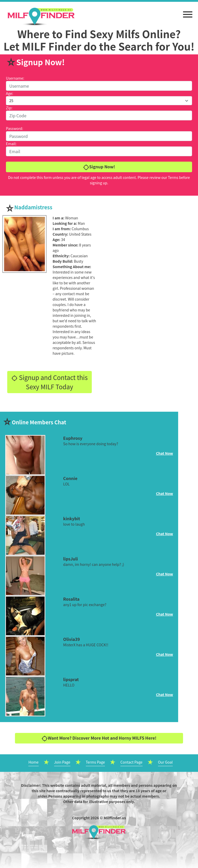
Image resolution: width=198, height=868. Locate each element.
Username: (15, 78)
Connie (70, 478)
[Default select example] (99, 101)
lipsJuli (71, 559)
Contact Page (131, 762)
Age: (10, 93)
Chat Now (164, 453)
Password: (15, 128)
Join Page (62, 762)
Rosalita (71, 599)
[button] (188, 12)
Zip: (9, 108)
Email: (11, 144)
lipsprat (71, 679)
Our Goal (165, 762)
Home (33, 762)
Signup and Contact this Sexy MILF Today (49, 382)
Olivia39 (72, 639)
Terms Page (96, 762)
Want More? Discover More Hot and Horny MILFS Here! (99, 738)
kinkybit (72, 518)
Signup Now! (99, 167)
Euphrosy (73, 438)
